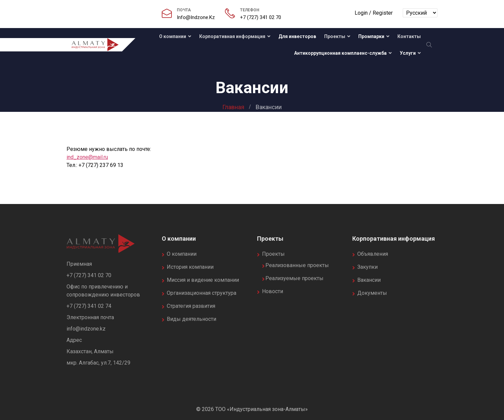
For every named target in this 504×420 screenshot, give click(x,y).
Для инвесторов (297, 36)
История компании (190, 267)
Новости (273, 291)
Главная (233, 107)
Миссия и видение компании (203, 280)
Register (383, 13)
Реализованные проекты (297, 265)
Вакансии (369, 280)
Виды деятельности (192, 319)
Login (361, 13)
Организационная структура (202, 293)
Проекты (335, 36)
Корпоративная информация (232, 36)
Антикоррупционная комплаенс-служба (340, 53)
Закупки (367, 267)
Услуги (408, 53)
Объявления (373, 254)
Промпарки (371, 36)
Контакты (409, 36)
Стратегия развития (191, 306)
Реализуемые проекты (294, 278)
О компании (172, 36)
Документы (372, 293)
